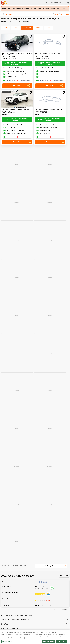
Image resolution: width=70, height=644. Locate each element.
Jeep (10, 566)
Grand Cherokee (20, 566)
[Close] (67, 635)
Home (4, 566)
